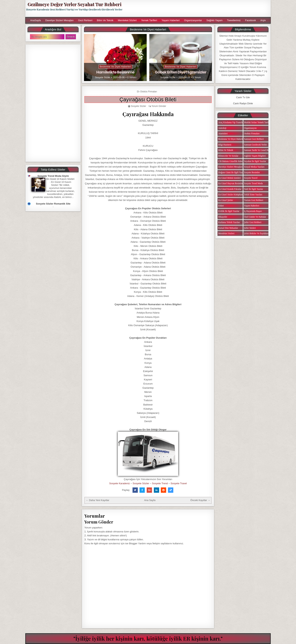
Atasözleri (223, 134)
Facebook (250, 20)
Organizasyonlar (193, 20)
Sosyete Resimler (252, 172)
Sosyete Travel (179, 483)
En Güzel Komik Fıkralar (230, 189)
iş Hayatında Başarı (253, 211)
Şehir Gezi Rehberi (253, 222)
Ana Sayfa (150, 500)
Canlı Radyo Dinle (243, 103)
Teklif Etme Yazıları (253, 195)
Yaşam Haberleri (171, 20)
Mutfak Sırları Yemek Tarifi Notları (260, 122)
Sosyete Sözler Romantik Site (53, 204)
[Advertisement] (198, 8)
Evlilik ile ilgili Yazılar (229, 211)
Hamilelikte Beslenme (115, 72)
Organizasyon (250, 128)
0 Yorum (131, 77)
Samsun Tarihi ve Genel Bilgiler (259, 150)
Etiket (221, 206)
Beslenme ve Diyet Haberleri (115, 67)
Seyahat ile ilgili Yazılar (255, 161)
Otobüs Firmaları (148, 92)
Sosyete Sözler (103, 77)
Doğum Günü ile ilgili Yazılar (232, 172)
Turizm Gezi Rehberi (254, 200)
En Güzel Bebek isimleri (229, 178)
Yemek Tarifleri (149, 20)
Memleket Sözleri (127, 20)
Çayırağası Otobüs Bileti (148, 99)
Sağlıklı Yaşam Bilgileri (255, 156)
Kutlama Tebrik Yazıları (229, 222)
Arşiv (263, 20)
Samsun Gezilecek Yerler (256, 145)
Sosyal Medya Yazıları (254, 167)
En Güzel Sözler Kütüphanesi (232, 195)
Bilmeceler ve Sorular (228, 156)
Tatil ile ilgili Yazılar (254, 189)
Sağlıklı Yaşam (214, 20)
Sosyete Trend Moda (253, 183)
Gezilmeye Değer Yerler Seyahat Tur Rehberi (74, 4)
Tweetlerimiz (234, 20)
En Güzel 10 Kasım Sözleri (60, 179)
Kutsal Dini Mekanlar (228, 228)
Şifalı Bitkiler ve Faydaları (256, 233)
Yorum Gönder (159, 106)
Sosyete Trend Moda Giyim (53, 176)
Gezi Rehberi (85, 20)
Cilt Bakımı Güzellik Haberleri (232, 161)
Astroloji (222, 128)
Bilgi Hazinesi (225, 145)
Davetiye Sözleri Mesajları (59, 20)
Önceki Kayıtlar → (200, 500)
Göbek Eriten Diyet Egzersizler (181, 72)
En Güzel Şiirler (226, 200)
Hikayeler (223, 217)
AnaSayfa (35, 20)
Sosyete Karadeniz (120, 483)
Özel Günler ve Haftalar (255, 217)
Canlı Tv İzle (243, 97)
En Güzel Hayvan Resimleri (231, 183)
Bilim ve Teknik (105, 20)
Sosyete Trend (160, 483)
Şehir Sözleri (250, 228)
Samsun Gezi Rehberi (254, 139)
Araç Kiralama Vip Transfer (231, 122)
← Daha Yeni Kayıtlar (98, 500)
